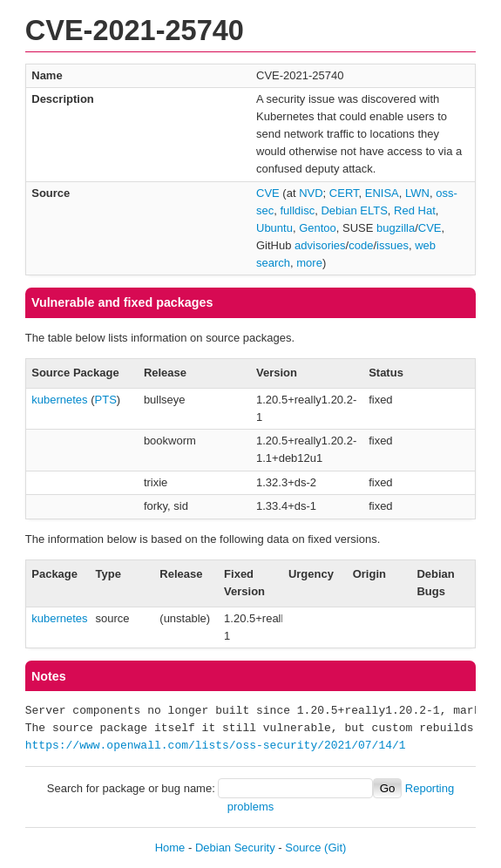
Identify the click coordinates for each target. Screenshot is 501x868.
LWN (417, 193)
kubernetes (59, 400)
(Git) (335, 848)
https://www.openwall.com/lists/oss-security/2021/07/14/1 (216, 746)
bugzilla (396, 228)
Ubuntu (274, 228)
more (309, 263)
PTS (106, 400)
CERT (344, 193)
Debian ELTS (354, 210)
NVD (311, 193)
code (361, 245)
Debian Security (235, 848)
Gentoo (318, 228)
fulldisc (297, 210)
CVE (268, 193)
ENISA (382, 193)
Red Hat (415, 210)
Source (303, 848)
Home (170, 848)
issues (393, 245)
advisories (320, 245)
